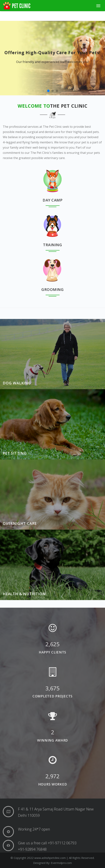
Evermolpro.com (61, 863)
